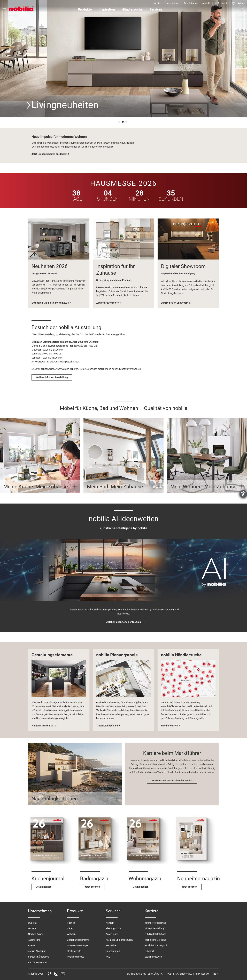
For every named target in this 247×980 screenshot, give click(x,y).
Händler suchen (169, 726)
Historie (32, 928)
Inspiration (107, 9)
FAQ (108, 957)
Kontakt (206, 3)
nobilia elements (75, 957)
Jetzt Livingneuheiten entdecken (49, 154)
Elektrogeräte (74, 951)
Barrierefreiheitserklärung (145, 974)
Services (156, 9)
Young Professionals (156, 923)
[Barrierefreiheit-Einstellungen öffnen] (243, 494)
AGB (169, 974)
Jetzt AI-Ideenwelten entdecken (124, 622)
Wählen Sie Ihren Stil (43, 726)
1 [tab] (120, 123)
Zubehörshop (191, 3)
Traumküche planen (107, 726)
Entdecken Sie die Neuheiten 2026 (50, 303)
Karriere (158, 3)
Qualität (32, 923)
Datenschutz (184, 974)
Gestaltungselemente (78, 940)
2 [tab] (123, 123)
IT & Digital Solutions (155, 934)
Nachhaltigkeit (36, 934)
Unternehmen (173, 3)
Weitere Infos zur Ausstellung (52, 377)
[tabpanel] (123, 59)
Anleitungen (112, 934)
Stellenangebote (153, 957)
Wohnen (71, 934)
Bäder (70, 928)
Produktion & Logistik (156, 945)
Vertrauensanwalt (38, 962)
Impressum (202, 974)
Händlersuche (132, 9)
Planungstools (113, 928)
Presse (32, 945)
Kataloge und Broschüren (119, 940)
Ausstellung (34, 940)
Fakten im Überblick (38, 957)
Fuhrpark (149, 951)
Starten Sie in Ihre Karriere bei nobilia (172, 781)
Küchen (71, 923)
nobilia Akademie (37, 951)
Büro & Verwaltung (155, 928)
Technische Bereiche (155, 940)
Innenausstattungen (78, 945)
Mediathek (111, 945)
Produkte (85, 9)
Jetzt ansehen (44, 887)
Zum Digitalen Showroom (175, 303)
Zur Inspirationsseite (107, 303)
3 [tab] (127, 123)
